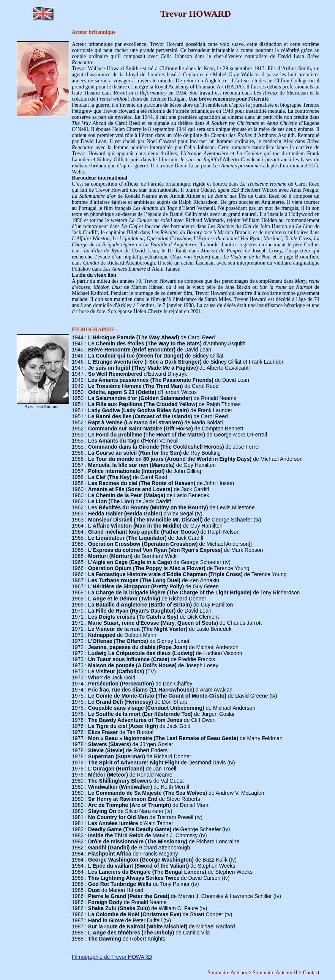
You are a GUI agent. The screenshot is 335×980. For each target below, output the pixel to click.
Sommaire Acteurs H (275, 973)
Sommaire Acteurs (227, 973)
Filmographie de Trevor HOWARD (112, 957)
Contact (311, 973)
